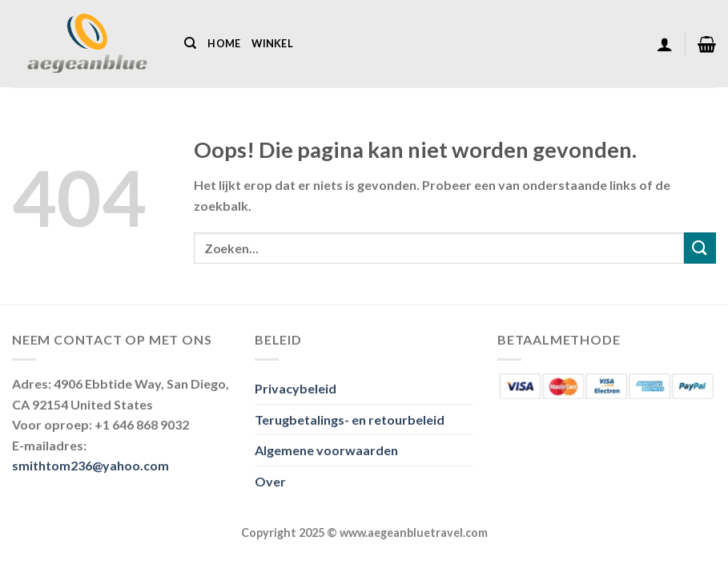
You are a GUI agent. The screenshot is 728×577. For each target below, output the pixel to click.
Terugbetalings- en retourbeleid (350, 420)
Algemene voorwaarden (326, 450)
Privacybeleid (296, 388)
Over (270, 481)
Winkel (272, 43)
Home (224, 43)
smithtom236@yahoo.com (90, 465)
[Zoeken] (190, 43)
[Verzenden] (700, 248)
